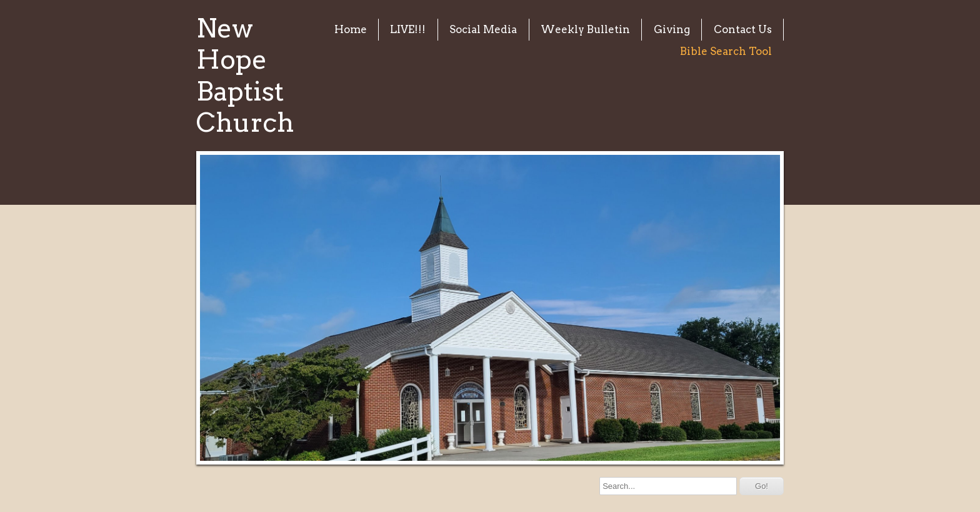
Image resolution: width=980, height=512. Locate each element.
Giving (672, 29)
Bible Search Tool (726, 51)
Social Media (483, 29)
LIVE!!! (408, 29)
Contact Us (743, 29)
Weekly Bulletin (585, 29)
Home (351, 29)
